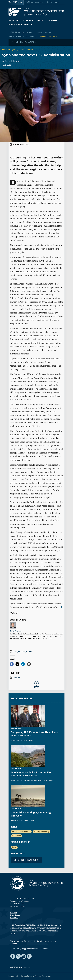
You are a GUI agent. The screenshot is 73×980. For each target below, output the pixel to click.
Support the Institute (31, 949)
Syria (14, 847)
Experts (28, 20)
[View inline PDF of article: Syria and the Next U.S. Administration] (36, 652)
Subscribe (14, 918)
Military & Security (25, 32)
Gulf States (30, 36)
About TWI (15, 949)
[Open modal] (24, 42)
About (41, 20)
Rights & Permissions (43, 976)
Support (54, 20)
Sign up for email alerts (26, 860)
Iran (10, 36)
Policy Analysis (9, 50)
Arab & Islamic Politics (21, 832)
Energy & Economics (43, 32)
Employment (13, 976)
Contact (14, 913)
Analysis (14, 20)
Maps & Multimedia (20, 25)
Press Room (15, 915)
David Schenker (13, 61)
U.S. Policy (16, 836)
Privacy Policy (27, 976)
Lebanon (18, 36)
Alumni (45, 949)
